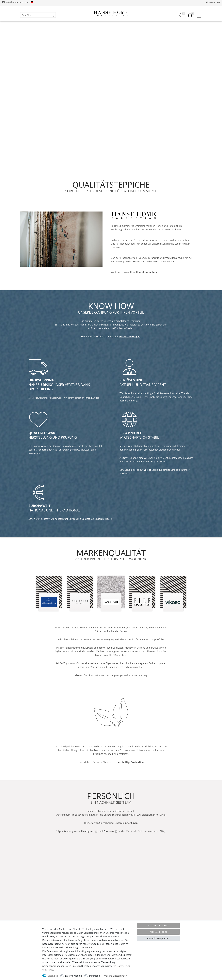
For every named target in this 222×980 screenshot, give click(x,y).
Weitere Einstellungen (115, 976)
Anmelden (213, 2)
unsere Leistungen (130, 351)
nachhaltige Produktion (130, 788)
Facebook (109, 860)
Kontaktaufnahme (147, 284)
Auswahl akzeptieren (158, 938)
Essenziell (53, 976)
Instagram (88, 860)
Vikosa (147, 488)
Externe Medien (73, 976)
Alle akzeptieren (158, 925)
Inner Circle (131, 852)
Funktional (95, 976)
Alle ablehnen (158, 932)
